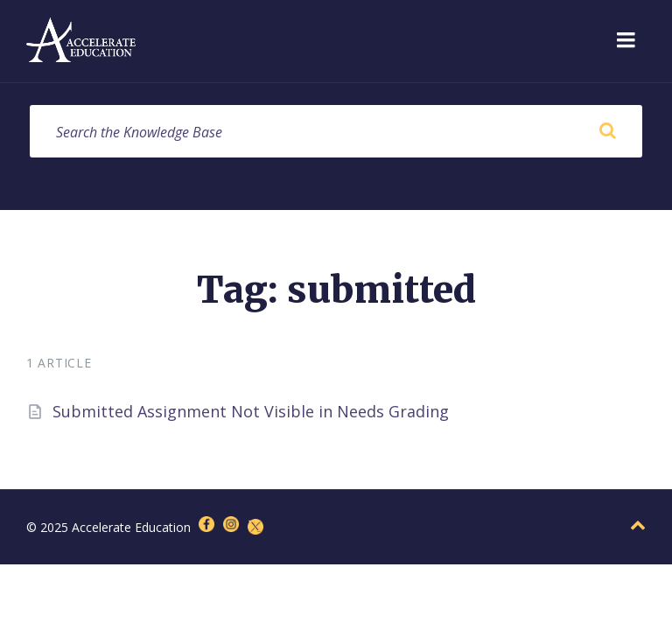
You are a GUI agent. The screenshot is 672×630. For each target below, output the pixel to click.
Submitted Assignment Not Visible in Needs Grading (251, 411)
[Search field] (336, 131)
